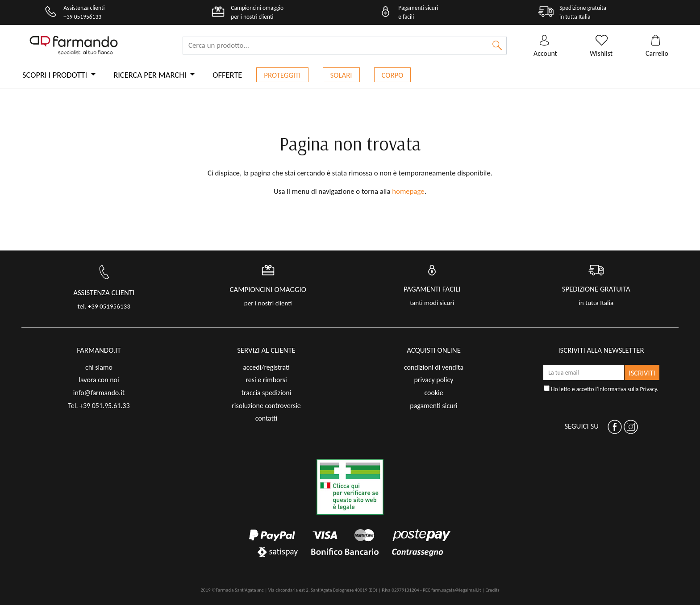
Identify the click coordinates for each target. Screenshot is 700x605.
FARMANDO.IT (99, 350)
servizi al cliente (266, 350)
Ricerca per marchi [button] (151, 75)
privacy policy (434, 380)
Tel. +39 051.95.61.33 (99, 406)
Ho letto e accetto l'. (601, 389)
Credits (492, 590)
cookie (433, 393)
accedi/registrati (266, 367)
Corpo (393, 75)
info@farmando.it (99, 393)
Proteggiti (282, 75)
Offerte (227, 75)
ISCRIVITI (642, 373)
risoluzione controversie (266, 406)
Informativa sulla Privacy (628, 389)
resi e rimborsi (266, 380)
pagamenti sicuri (433, 406)
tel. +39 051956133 (104, 306)
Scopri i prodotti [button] (56, 75)
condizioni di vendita (434, 367)
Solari (341, 75)
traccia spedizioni (267, 393)
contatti (267, 418)
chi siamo (99, 367)
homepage (408, 191)
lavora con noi (99, 380)
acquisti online (434, 350)
